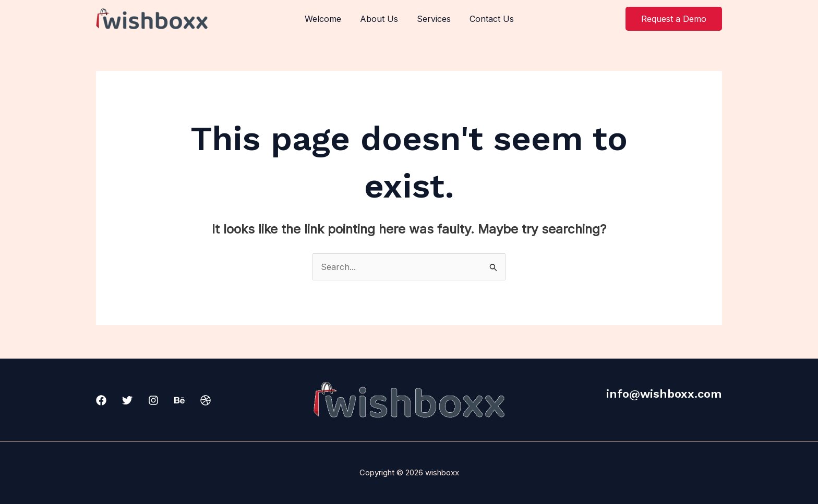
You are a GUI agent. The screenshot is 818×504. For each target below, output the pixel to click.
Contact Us (489, 19)
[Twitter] (127, 400)
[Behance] (179, 400)
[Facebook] (101, 400)
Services (433, 19)
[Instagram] (153, 400)
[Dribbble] (206, 400)
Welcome (326, 19)
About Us (380, 19)
